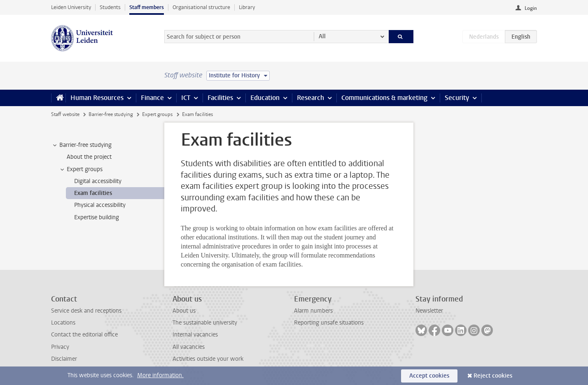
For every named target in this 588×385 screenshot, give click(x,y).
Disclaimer (64, 359)
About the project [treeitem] (89, 157)
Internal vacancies (195, 335)
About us (184, 311)
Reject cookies (493, 376)
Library (247, 7)
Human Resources (97, 98)
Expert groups (157, 114)
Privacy (60, 347)
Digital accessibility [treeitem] (98, 181)
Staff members (147, 7)
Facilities (220, 98)
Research (310, 98)
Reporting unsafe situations (329, 323)
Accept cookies (429, 376)
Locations (63, 323)
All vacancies (189, 347)
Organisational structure (201, 7)
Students (110, 7)
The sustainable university (205, 323)
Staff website (65, 114)
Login (531, 8)
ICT (186, 98)
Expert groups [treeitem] (81, 169)
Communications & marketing (384, 98)
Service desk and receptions (86, 311)
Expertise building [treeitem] (97, 217)
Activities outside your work (208, 359)
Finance (152, 98)
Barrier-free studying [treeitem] (82, 145)
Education (265, 98)
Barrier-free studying (111, 114)
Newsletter (429, 311)
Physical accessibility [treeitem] (100, 205)
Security (457, 98)
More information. (160, 375)
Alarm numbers (313, 311)
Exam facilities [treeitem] (93, 193)
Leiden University (71, 7)
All (322, 36)
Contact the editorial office (84, 335)
